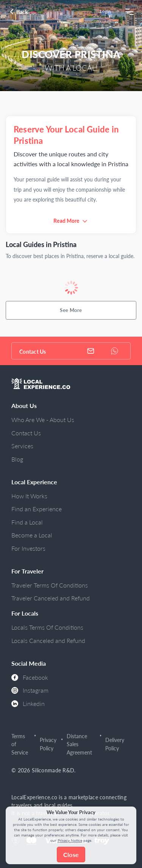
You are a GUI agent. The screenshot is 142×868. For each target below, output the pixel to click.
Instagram (30, 690)
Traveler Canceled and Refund (51, 598)
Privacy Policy (48, 744)
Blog (17, 459)
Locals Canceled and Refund (48, 640)
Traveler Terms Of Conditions (50, 585)
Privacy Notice (70, 840)
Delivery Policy (115, 744)
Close (71, 855)
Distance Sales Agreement (79, 744)
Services (22, 446)
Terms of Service (20, 744)
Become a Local (32, 535)
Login (105, 11)
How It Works (29, 496)
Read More (66, 221)
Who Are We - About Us (43, 420)
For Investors (28, 548)
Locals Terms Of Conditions (47, 627)
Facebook (30, 677)
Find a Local (27, 522)
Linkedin (28, 703)
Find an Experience (37, 509)
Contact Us (26, 433)
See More (71, 310)
